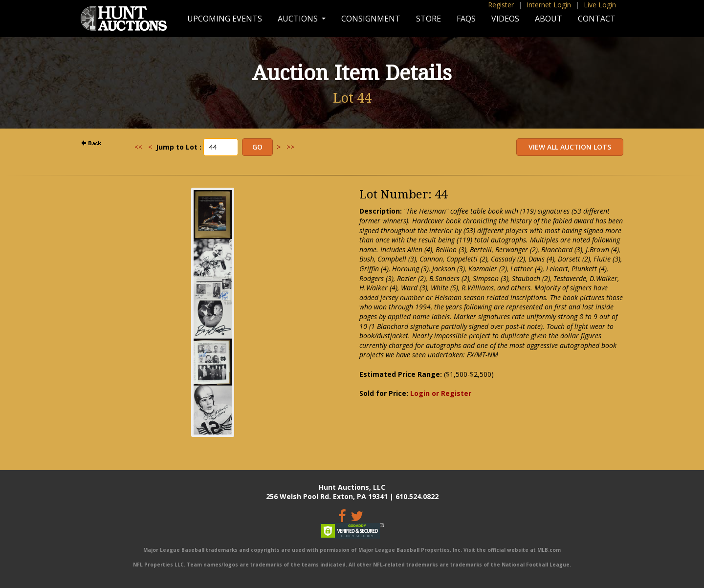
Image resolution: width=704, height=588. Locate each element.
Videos (505, 19)
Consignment (371, 19)
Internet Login (549, 5)
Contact (597, 19)
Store (429, 19)
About (549, 19)
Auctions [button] (299, 19)
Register (501, 5)
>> (290, 147)
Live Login (600, 5)
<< (138, 147)
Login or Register (441, 393)
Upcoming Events (225, 19)
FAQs (466, 19)
